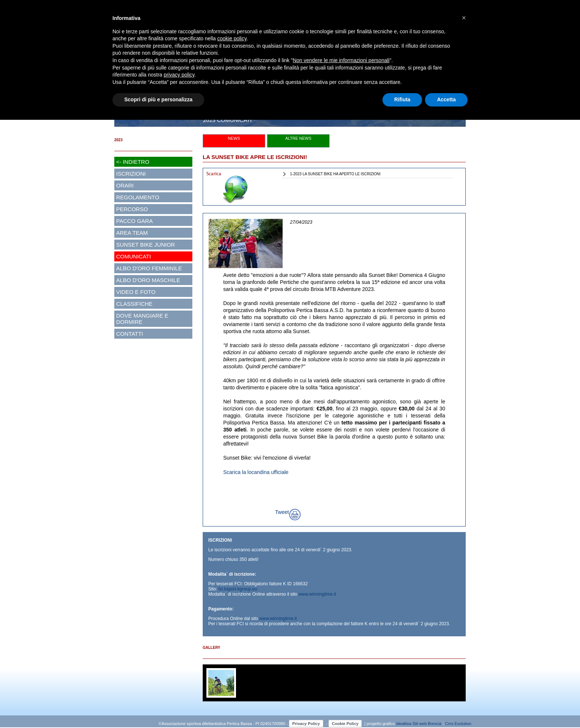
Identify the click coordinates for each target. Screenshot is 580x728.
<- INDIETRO (133, 162)
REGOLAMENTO (138, 197)
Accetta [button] (446, 99)
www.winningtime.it (317, 594)
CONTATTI (130, 334)
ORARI (125, 185)
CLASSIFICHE (134, 304)
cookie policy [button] (232, 38)
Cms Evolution (458, 724)
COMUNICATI (134, 256)
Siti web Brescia (427, 724)
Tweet (282, 512)
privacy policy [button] (179, 75)
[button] (464, 18)
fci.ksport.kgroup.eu (238, 589)
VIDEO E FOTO (136, 292)
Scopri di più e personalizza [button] (158, 99)
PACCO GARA (134, 221)
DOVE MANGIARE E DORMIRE (142, 319)
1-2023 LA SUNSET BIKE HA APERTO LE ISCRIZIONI (335, 174)
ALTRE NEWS (298, 138)
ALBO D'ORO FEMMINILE (149, 268)
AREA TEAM (132, 233)
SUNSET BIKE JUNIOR (146, 245)
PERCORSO (132, 209)
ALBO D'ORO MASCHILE (148, 280)
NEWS (234, 138)
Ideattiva (404, 724)
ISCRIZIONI (131, 174)
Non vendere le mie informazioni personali (341, 60)
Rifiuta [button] (402, 99)
